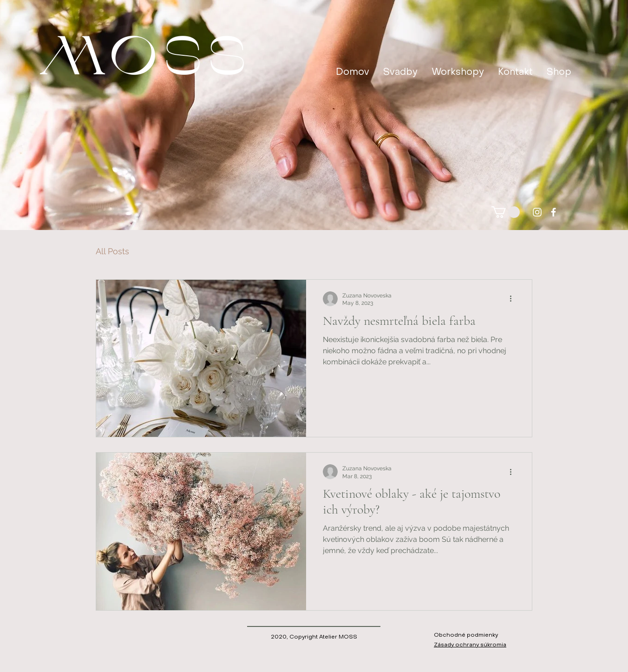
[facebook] (553, 212)
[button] (506, 212)
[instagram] (537, 212)
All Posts (112, 251)
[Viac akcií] (514, 299)
